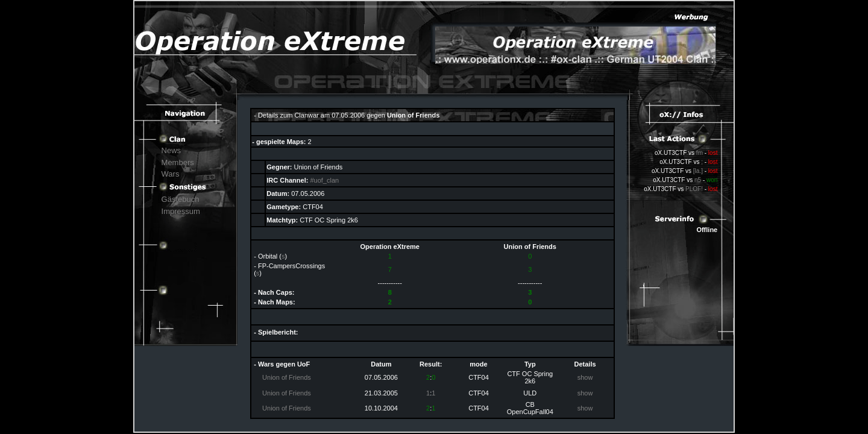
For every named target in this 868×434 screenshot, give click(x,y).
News (171, 150)
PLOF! (694, 189)
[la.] (698, 171)
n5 (698, 180)
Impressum (181, 211)
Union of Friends (287, 377)
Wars (171, 174)
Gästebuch (181, 199)
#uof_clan (324, 180)
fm (700, 153)
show (585, 377)
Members (178, 162)
